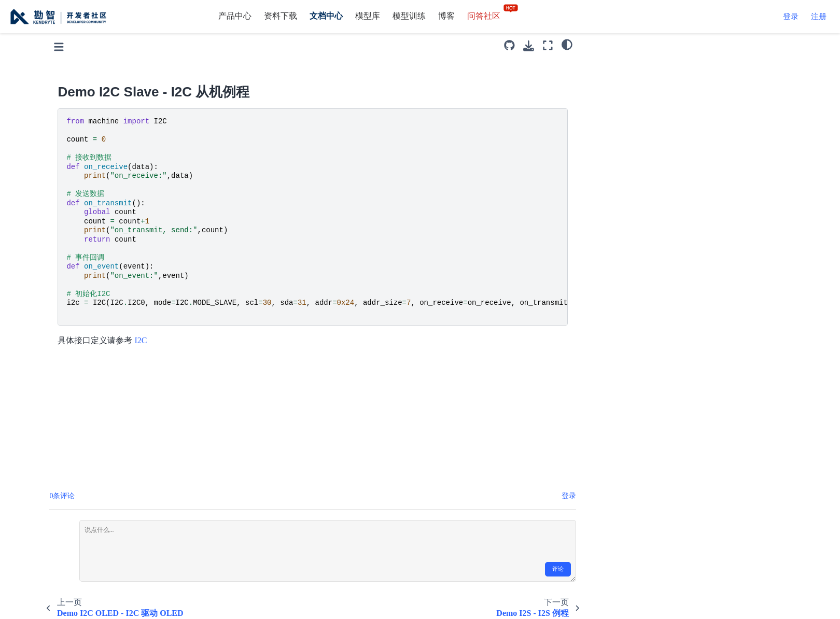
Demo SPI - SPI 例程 (94, 297)
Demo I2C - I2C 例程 (90, 83)
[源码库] (624, 45)
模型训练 (409, 16)
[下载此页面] (643, 46)
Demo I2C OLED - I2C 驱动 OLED (87, 109)
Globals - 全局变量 (90, 597)
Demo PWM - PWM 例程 (102, 277)
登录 (791, 17)
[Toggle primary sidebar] (173, 45)
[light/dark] (681, 44)
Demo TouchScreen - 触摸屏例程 (89, 363)
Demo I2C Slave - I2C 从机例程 (86, 143)
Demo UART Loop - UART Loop (79, 397)
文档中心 (326, 16)
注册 (819, 17)
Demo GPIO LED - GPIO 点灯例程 (86, 56)
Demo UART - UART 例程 (86, 430)
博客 (446, 16)
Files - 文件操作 (86, 544)
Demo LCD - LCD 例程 (94, 189)
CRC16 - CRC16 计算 (96, 524)
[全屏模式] (662, 45)
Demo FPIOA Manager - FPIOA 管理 (86, 497)
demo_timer (78, 336)
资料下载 (281, 16)
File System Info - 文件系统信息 (88, 571)
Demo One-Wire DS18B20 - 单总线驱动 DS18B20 (88, 250)
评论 (673, 569)
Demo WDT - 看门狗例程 (85, 464)
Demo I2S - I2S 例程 (89, 170)
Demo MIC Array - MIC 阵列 (88, 216)
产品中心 (235, 16)
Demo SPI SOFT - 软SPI (100, 316)
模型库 (368, 16)
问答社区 (493, 16)
